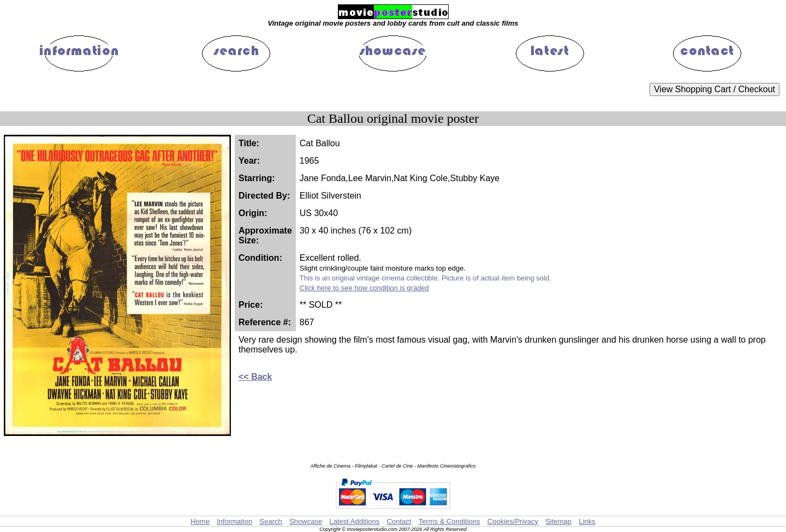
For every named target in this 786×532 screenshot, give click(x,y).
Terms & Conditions (449, 521)
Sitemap (558, 521)
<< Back (255, 377)
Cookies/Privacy (513, 521)
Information (234, 521)
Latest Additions (354, 521)
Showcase (306, 521)
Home (200, 521)
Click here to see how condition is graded (364, 288)
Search (271, 521)
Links (587, 521)
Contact (399, 521)
